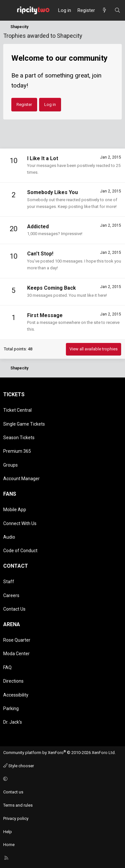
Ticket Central (17, 410)
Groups (10, 465)
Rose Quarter (17, 640)
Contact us (13, 792)
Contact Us (14, 609)
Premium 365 (17, 451)
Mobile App (15, 510)
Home (9, 845)
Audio (9, 537)
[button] (62, 779)
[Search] (117, 10)
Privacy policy (16, 818)
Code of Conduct (20, 551)
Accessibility (16, 695)
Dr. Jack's (13, 722)
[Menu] (8, 10)
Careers (11, 595)
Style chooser (19, 766)
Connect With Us (20, 523)
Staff (9, 582)
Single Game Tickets (24, 424)
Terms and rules (18, 805)
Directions (13, 681)
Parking (11, 708)
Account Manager (21, 479)
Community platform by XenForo (59, 753)
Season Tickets (19, 438)
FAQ (7, 667)
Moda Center (16, 654)
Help (8, 832)
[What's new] (104, 10)
